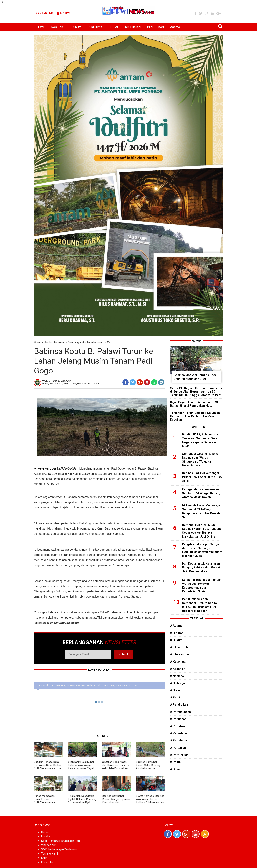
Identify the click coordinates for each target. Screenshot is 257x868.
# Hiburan (177, 633)
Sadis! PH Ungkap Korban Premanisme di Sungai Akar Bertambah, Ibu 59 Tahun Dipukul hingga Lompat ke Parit (196, 392)
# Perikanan (178, 719)
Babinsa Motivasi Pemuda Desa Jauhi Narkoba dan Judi (195, 377)
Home (38, 343)
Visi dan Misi (49, 845)
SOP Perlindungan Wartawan (59, 849)
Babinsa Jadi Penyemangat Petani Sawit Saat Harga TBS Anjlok (202, 477)
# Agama (176, 626)
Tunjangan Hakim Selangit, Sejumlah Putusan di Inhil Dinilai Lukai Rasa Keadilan (195, 416)
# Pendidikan (179, 704)
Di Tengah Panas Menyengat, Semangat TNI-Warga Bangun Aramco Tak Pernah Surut (202, 511)
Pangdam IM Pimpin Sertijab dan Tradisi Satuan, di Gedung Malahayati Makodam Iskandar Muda (202, 550)
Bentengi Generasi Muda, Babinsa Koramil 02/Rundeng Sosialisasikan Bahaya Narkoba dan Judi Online (202, 531)
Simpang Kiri (76, 343)
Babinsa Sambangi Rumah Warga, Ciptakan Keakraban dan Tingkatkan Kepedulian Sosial (116, 802)
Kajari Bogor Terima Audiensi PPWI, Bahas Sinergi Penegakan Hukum (194, 404)
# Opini (175, 690)
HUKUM (76, 27)
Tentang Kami (49, 854)
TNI (109, 343)
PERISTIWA (95, 27)
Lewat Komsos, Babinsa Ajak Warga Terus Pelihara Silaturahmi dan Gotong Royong (150, 801)
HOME (41, 27)
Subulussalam (95, 343)
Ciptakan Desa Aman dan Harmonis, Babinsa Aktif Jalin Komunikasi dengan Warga (116, 767)
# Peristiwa (178, 726)
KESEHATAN (133, 27)
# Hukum (176, 640)
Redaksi (46, 836)
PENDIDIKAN (155, 27)
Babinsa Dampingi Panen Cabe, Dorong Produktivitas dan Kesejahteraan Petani (148, 767)
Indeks (63, 13)
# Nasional (177, 676)
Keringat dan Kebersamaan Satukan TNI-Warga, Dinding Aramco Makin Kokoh (201, 493)
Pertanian (59, 343)
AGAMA (175, 27)
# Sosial (176, 769)
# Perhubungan (180, 712)
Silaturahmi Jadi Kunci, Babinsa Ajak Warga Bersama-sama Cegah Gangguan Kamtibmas (81, 767)
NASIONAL (58, 27)
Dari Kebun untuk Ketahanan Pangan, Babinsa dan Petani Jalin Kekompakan (201, 567)
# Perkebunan (180, 733)
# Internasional (180, 654)
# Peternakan (179, 755)
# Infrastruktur (180, 647)
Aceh (47, 343)
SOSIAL (114, 27)
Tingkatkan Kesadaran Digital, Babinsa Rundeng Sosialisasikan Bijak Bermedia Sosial (82, 801)
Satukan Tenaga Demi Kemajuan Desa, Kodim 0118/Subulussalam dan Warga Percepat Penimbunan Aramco (48, 768)
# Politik (176, 762)
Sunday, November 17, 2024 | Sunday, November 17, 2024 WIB (71, 384)
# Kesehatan (179, 661)
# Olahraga (177, 683)
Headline (44, 13)
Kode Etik (47, 862)
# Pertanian (178, 748)
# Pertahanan (179, 740)
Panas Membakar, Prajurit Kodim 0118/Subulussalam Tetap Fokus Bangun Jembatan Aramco (46, 802)
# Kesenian (178, 669)
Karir (44, 858)
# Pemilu (176, 697)
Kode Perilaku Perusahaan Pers (61, 841)
